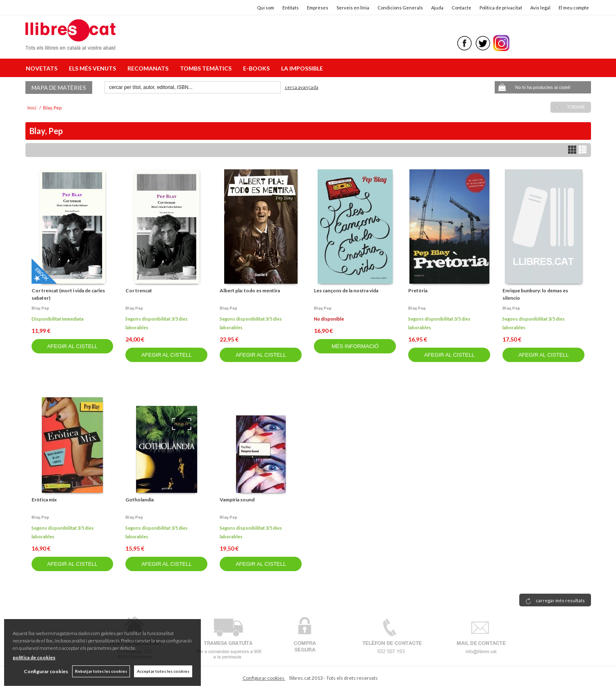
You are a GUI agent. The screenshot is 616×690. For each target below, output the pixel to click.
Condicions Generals (400, 8)
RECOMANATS (149, 68)
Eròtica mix (44, 500)
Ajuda (437, 8)
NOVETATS (43, 68)
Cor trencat (139, 290)
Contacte (461, 8)
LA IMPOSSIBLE (302, 68)
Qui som (266, 8)
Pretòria (418, 290)
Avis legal (540, 8)
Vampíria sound (237, 500)
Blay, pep (40, 308)
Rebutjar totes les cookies (101, 671)
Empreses (318, 8)
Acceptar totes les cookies (163, 671)
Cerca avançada (302, 87)
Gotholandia (140, 500)
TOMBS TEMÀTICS (207, 68)
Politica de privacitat (501, 8)
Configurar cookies (264, 678)
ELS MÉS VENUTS (94, 68)
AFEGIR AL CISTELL (72, 346)
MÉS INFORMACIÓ (355, 346)
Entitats (291, 8)
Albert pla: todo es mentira (250, 290)
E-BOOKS (258, 68)
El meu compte (574, 8)
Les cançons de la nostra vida (346, 290)
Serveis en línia (353, 8)
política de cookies (34, 657)
